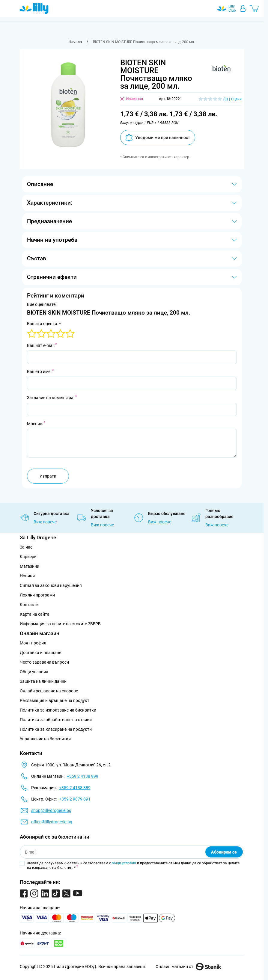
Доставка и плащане (40, 653)
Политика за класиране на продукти (56, 729)
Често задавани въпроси (44, 662)
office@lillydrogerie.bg (52, 822)
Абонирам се (224, 852)
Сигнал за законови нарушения (51, 585)
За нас (26, 547)
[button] (222, 69)
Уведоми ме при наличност (158, 138)
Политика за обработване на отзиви (56, 720)
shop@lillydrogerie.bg (51, 810)
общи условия (124, 863)
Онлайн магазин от (188, 967)
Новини (27, 576)
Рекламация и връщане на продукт (55, 700)
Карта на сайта (35, 614)
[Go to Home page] (34, 8)
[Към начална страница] (75, 42)
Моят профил (33, 643)
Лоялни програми (37, 595)
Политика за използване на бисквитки (58, 710)
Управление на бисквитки (45, 739)
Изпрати (48, 476)
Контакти (29, 605)
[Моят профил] (243, 8)
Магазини (30, 566)
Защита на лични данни (43, 681)
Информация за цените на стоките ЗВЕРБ (60, 624)
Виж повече (45, 522)
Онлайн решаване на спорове (49, 691)
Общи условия (34, 672)
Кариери (28, 557)
